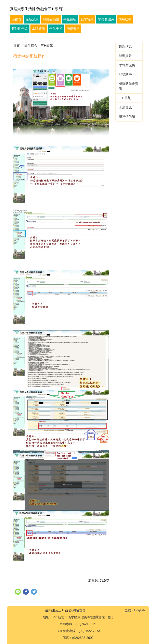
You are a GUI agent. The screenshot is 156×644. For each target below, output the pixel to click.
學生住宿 (70, 19)
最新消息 (32, 19)
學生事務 (56, 28)
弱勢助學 (125, 19)
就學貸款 (87, 19)
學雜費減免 (106, 19)
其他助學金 (20, 28)
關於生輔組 (51, 19)
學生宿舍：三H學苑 (39, 46)
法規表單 (73, 28)
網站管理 (79, 610)
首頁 (16, 46)
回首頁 (16, 19)
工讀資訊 (39, 28)
